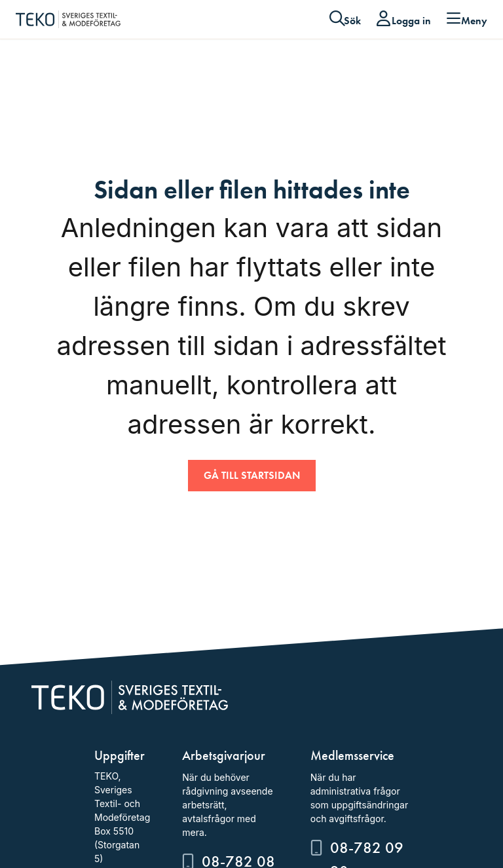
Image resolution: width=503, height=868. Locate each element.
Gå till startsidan (252, 475)
